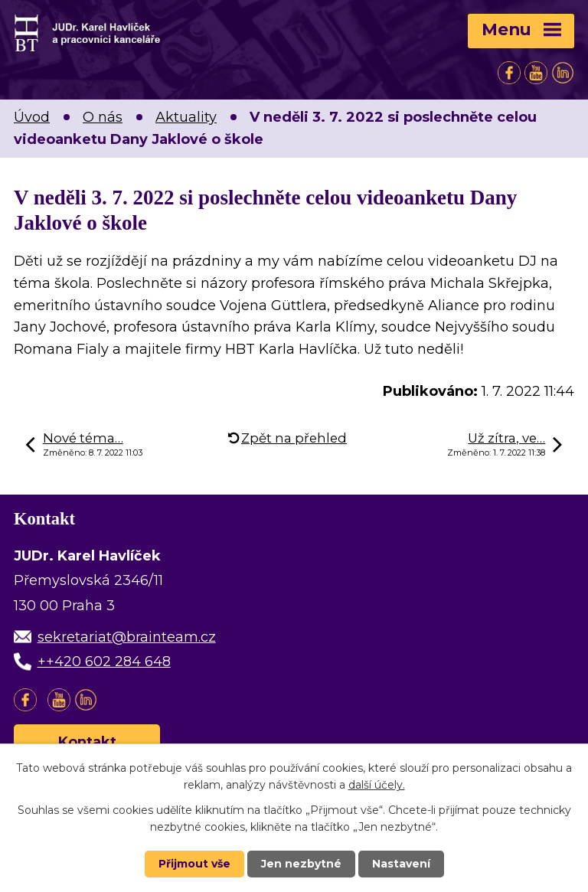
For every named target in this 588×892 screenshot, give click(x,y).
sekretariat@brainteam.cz (127, 637)
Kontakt (87, 742)
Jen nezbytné (301, 864)
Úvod (32, 117)
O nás (103, 117)
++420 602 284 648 (104, 662)
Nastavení (401, 864)
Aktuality (186, 117)
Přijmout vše (194, 864)
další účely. (377, 785)
